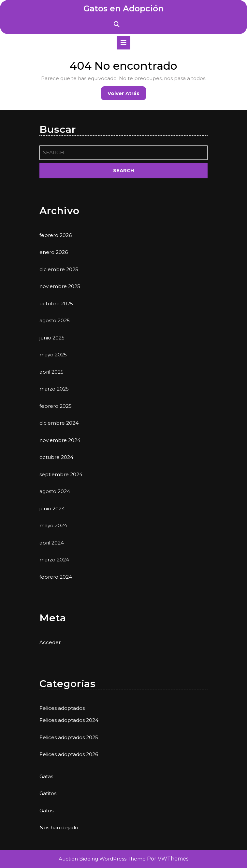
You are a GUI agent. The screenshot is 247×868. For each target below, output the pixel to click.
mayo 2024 (53, 525)
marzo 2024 (54, 560)
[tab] (123, 43)
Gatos (46, 811)
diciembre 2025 (59, 269)
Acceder (50, 642)
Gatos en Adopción (123, 8)
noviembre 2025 (60, 286)
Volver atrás (127, 95)
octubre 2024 (56, 457)
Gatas (46, 776)
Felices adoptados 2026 (69, 754)
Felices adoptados (62, 708)
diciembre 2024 (59, 423)
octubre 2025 (56, 303)
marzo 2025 (54, 389)
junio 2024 (52, 509)
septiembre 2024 (61, 474)
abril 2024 (52, 543)
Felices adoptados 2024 (69, 720)
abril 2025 (51, 372)
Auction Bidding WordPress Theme (103, 859)
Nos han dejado (59, 827)
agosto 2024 (55, 491)
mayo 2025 (53, 355)
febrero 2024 (56, 577)
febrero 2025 (56, 406)
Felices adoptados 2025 (69, 737)
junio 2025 (52, 338)
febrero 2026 (56, 235)
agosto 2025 (55, 320)
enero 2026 (54, 252)
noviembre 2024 (60, 440)
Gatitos (48, 793)
